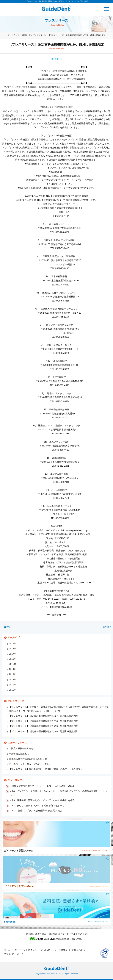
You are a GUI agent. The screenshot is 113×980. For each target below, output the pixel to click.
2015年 (13, 664)
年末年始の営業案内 (19, 754)
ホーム (10, 35)
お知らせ (46, 950)
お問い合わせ (79, 950)
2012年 (13, 680)
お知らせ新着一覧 (23, 35)
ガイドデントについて (26, 950)
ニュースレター (16, 780)
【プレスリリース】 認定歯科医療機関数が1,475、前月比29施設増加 (44, 726)
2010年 (13, 690)
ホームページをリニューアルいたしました (30, 764)
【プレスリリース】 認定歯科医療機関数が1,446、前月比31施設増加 (44, 732)
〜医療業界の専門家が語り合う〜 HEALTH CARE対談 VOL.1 (42, 786)
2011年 (13, 685)
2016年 (13, 659)
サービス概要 (61, 950)
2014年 (13, 669)
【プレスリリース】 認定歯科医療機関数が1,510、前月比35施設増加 (44, 721)
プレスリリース (39, 35)
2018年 (13, 649)
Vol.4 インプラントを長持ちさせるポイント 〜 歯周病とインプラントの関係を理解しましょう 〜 (58, 793)
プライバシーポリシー (15, 954)
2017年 (13, 654)
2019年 (13, 644)
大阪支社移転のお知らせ (21, 748)
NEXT (107, 627)
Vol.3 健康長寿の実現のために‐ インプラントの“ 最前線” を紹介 (42, 800)
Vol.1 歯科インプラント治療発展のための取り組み (36, 811)
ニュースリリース (17, 743)
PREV (6, 627)
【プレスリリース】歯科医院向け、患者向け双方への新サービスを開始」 (46, 769)
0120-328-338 (43, 939)
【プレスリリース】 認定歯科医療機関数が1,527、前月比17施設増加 (44, 716)
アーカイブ (14, 638)
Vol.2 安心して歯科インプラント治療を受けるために (37, 806)
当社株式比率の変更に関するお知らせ (28, 759)
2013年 (13, 674)
